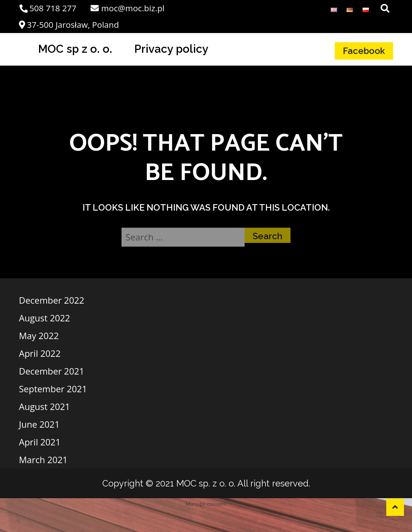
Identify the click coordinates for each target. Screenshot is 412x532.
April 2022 (40, 353)
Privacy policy (171, 49)
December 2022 (51, 300)
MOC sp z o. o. (75, 49)
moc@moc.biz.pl (127, 8)
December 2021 (51, 371)
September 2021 (53, 389)
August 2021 (44, 406)
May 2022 (39, 335)
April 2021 (40, 442)
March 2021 (43, 460)
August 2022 (44, 318)
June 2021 (39, 424)
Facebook (364, 51)
